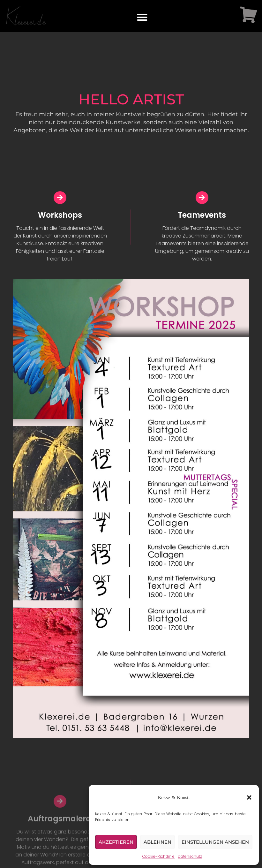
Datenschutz (190, 856)
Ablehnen (157, 842)
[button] (249, 797)
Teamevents (202, 217)
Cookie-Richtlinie (158, 856)
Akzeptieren (116, 842)
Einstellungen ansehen (215, 842)
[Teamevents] (202, 200)
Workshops (60, 217)
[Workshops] (60, 200)
